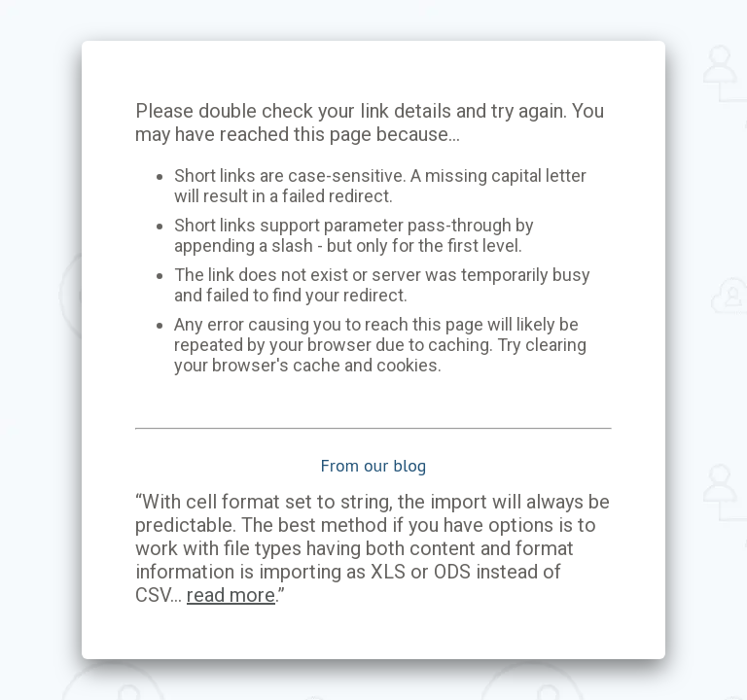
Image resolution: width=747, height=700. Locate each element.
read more (231, 595)
